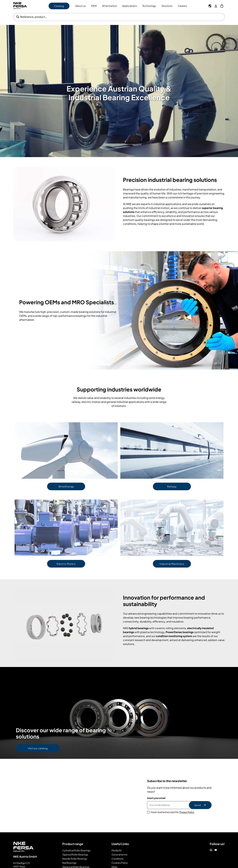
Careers (182, 6)
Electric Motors (66, 564)
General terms (119, 854)
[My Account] (216, 6)
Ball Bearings (69, 863)
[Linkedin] (211, 850)
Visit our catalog (38, 748)
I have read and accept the (172, 812)
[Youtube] (216, 850)
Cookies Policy (120, 863)
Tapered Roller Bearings (75, 854)
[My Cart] (222, 6)
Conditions (118, 859)
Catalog (59, 6)
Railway (172, 486)
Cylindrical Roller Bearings (76, 850)
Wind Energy (66, 486)
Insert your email (156, 798)
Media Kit (117, 850)
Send (200, 805)
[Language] (210, 6)
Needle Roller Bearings (75, 859)
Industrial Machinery (172, 564)
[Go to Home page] (23, 6)
